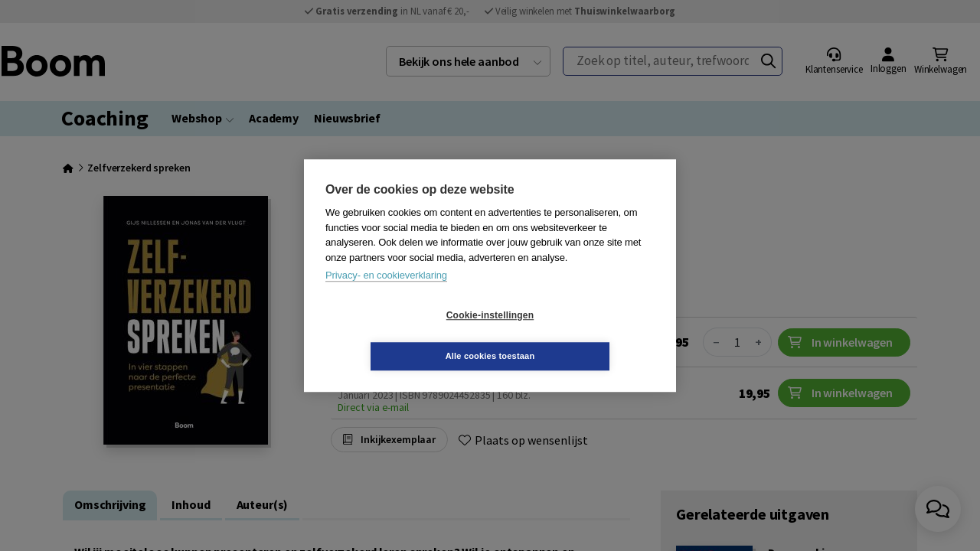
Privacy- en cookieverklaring (386, 296)
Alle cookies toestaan (581, 335)
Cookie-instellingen (399, 336)
